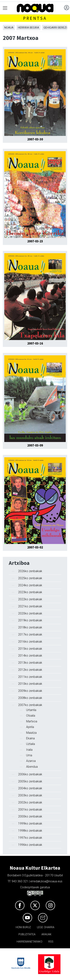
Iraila (29, 750)
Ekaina (30, 738)
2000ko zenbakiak (30, 816)
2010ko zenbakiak (30, 684)
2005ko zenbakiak (30, 781)
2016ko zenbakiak (30, 642)
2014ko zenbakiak (30, 656)
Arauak (46, 934)
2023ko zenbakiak (30, 592)
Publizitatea (27, 934)
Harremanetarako (29, 942)
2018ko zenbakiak (30, 627)
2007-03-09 (35, 445)
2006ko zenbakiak (30, 774)
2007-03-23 (35, 241)
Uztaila (31, 744)
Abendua (32, 767)
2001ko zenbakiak (30, 810)
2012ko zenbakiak (30, 670)
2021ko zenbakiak (30, 606)
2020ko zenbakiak (30, 613)
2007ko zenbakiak (30, 705)
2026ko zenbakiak (30, 571)
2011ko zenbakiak (30, 677)
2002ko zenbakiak (30, 802)
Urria (29, 755)
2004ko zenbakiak (30, 788)
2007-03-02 (35, 547)
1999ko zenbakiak (30, 824)
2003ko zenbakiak (30, 795)
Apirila (30, 727)
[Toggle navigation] (5, 8)
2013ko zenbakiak (30, 663)
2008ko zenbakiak (30, 698)
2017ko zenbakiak (30, 634)
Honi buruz (23, 927)
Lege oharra (46, 927)
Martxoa (32, 721)
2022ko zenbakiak (30, 599)
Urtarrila (31, 710)
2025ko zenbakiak (30, 578)
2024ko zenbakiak (30, 585)
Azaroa (31, 761)
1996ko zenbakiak (30, 845)
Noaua (9, 28)
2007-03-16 (35, 343)
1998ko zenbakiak (30, 831)
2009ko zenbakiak (30, 691)
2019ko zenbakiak (30, 620)
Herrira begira (28, 28)
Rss (51, 942)
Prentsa (35, 18)
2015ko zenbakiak (30, 649)
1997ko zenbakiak (30, 838)
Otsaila (31, 716)
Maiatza (31, 733)
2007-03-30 (35, 139)
